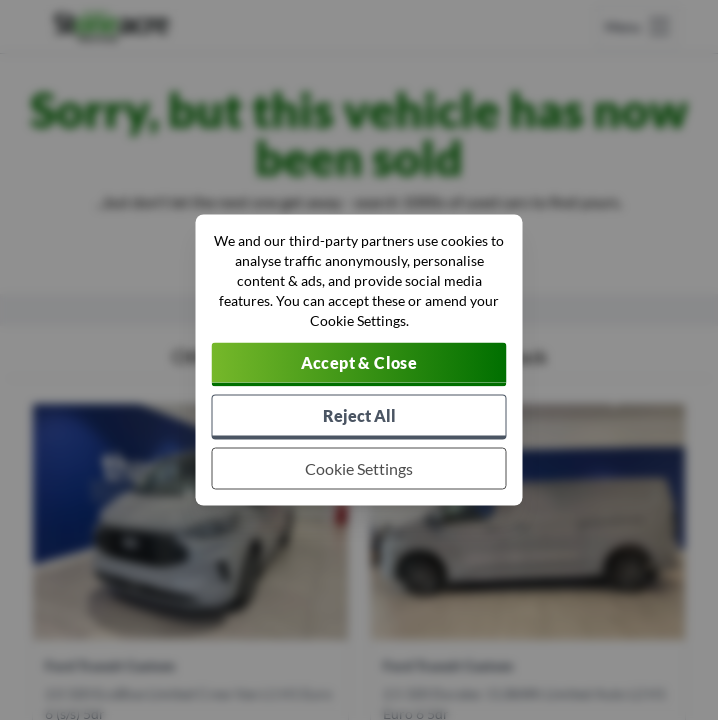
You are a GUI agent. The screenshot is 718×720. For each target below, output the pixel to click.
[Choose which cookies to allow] (359, 469)
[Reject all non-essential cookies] (359, 417)
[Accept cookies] (359, 365)
